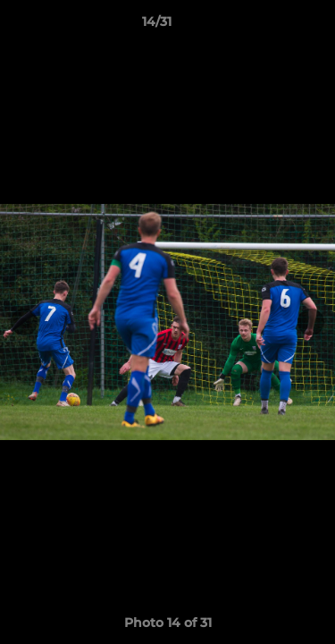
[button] (271, 26)
